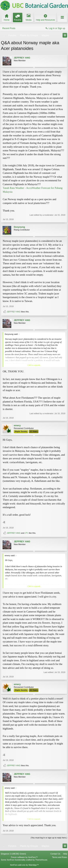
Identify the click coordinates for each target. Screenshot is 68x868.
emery (17, 425)
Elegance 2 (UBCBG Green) (13, 854)
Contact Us (55, 854)
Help (65, 854)
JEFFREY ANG (22, 58)
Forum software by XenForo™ (24, 857)
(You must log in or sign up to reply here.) (49, 838)
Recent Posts (9, 28)
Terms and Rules (60, 857)
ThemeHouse (41, 860)
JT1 (26, 533)
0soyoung (19, 227)
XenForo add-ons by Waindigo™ (24, 865)
